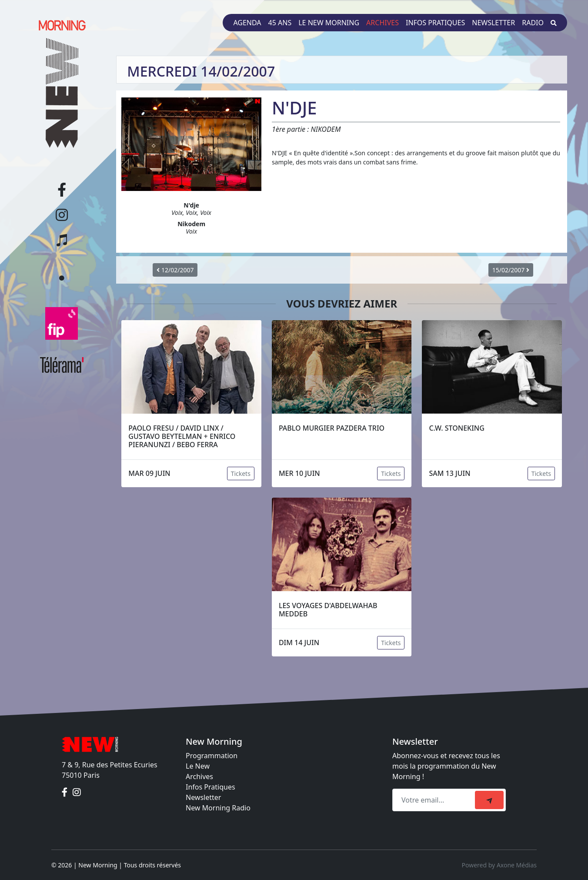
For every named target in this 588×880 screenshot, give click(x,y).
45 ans (280, 23)
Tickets (241, 473)
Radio (533, 23)
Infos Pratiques (210, 787)
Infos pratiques (435, 23)
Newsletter (493, 23)
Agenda (247, 23)
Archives (383, 23)
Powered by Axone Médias (499, 865)
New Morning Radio (218, 808)
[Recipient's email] (435, 800)
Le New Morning (329, 23)
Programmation (212, 756)
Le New (198, 766)
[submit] (489, 800)
